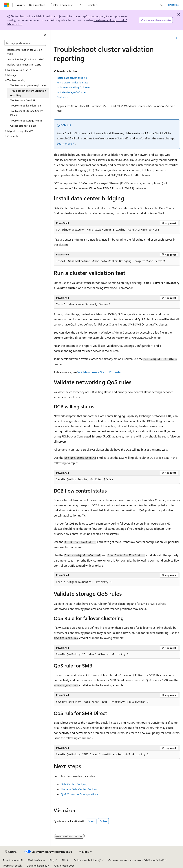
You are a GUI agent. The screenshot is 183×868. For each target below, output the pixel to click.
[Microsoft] (7, 5)
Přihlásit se (173, 5)
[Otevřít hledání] (162, 5)
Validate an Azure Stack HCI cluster (99, 372)
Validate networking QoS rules (74, 87)
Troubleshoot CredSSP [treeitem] (23, 100)
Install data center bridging (72, 78)
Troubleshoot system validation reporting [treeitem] (28, 93)
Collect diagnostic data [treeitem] (23, 126)
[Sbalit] (45, 35)
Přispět (65, 860)
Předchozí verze (36, 860)
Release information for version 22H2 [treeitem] (25, 52)
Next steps (63, 97)
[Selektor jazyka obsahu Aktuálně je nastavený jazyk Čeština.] (11, 852)
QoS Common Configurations (80, 794)
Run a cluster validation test (72, 82)
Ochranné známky (37, 866)
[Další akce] (176, 38)
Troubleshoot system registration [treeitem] (29, 85)
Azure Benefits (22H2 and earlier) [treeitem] (26, 59)
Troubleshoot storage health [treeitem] (26, 120)
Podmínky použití (13, 866)
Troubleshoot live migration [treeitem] (26, 105)
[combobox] (25, 43)
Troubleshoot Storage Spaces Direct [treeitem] (27, 113)
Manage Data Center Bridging (79, 789)
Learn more (64, 143)
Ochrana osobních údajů (88, 860)
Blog (52, 860)
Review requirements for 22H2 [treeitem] (24, 64)
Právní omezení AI (13, 860)
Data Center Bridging (74, 784)
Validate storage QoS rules (72, 92)
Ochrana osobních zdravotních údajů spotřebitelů (136, 860)
